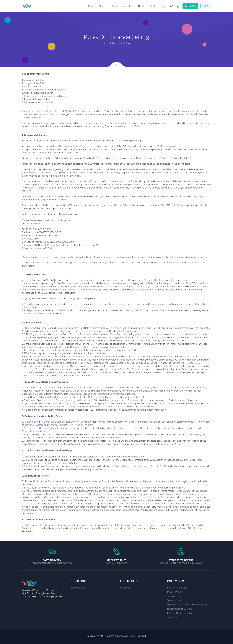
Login (190, 6)
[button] (142, 6)
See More (172, 617)
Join (206, 6)
